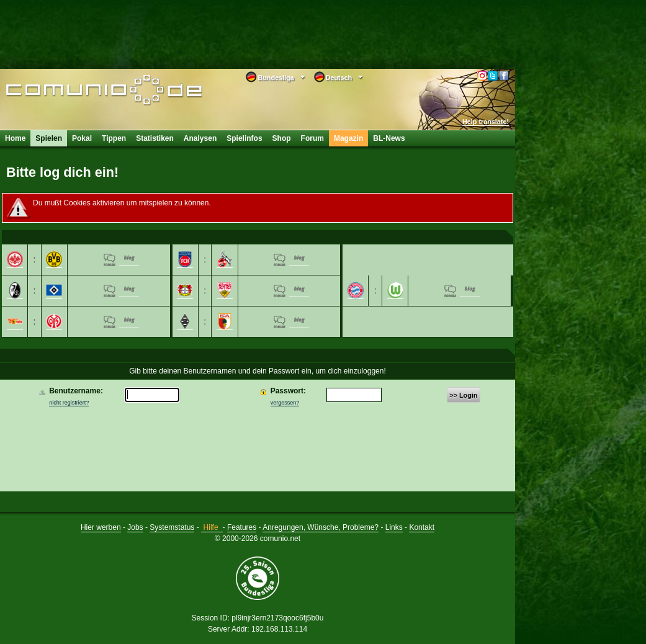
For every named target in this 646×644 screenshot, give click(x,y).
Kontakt (422, 527)
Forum (312, 138)
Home (15, 138)
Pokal (82, 138)
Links (394, 527)
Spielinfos (244, 138)
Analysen (200, 138)
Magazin (348, 138)
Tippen (114, 138)
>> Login (463, 395)
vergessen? (285, 403)
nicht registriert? (69, 403)
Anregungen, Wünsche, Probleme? (321, 527)
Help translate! (486, 122)
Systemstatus (172, 527)
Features (242, 527)
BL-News (389, 138)
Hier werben (101, 527)
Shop (282, 138)
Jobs (135, 527)
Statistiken (155, 138)
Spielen (49, 138)
